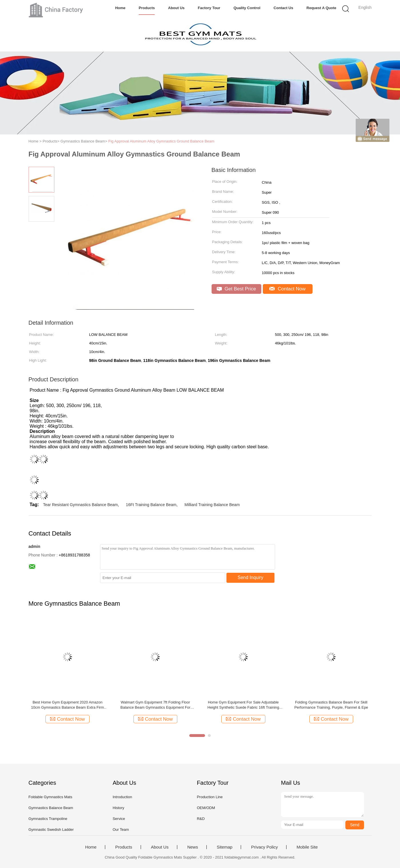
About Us (176, 8)
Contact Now (287, 289)
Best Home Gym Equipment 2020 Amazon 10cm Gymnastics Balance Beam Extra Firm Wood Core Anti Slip (67, 705)
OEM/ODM (206, 808)
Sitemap (225, 847)
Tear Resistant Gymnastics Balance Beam (80, 505)
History (118, 808)
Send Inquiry (250, 577)
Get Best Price (236, 289)
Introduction (122, 797)
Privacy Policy (264, 847)
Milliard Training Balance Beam (212, 505)
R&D (201, 819)
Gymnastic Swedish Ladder (51, 830)
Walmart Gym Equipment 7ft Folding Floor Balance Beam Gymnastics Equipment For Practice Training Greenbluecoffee (155, 705)
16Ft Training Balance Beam (151, 505)
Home (120, 8)
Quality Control (247, 8)
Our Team (121, 830)
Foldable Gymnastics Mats (50, 797)
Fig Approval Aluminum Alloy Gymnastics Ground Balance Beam (161, 141)
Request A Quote (322, 8)
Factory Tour (209, 8)
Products (147, 8)
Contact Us (283, 8)
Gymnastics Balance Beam (51, 808)
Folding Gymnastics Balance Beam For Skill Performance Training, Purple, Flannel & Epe (331, 705)
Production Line (210, 797)
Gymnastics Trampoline (48, 819)
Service (119, 819)
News (193, 847)
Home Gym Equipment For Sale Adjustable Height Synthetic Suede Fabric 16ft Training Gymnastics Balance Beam (243, 705)
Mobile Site (307, 847)
